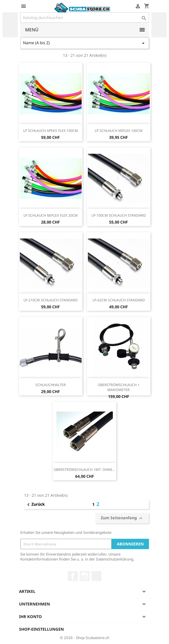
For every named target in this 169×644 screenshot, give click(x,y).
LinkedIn (97, 576)
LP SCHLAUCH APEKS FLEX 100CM (51, 131)
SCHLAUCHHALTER (51, 385)
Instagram (85, 576)
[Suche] (85, 18)
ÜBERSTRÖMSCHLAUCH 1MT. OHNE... (84, 469)
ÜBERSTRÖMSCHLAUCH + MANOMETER (119, 387)
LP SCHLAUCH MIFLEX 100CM (119, 131)
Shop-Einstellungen (41, 629)
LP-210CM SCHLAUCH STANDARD (51, 300)
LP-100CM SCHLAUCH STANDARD (119, 215)
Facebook (73, 576)
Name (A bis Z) (85, 43)
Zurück (35, 505)
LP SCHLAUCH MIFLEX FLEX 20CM (51, 215)
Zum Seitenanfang (122, 518)
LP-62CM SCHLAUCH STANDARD (119, 300)
